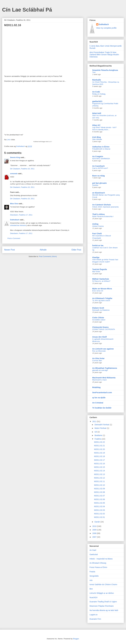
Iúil (96, 432)
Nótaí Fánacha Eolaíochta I (103, 216)
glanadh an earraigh (100, 370)
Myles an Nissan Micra (102, 289)
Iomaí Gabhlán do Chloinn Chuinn (103, 584)
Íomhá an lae (98, 245)
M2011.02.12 (99, 478)
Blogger (76, 639)
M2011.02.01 (99, 517)
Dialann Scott (98, 308)
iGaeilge (96, 257)
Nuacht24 (93, 597)
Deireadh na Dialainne (101, 310)
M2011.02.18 (99, 456)
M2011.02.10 (99, 485)
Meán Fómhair (101, 428)
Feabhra (98, 439)
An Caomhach (98, 166)
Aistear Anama (98, 226)
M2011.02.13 (99, 474)
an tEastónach (99, 193)
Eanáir (97, 522)
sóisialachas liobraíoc (18, 225)
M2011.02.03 (99, 510)
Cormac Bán (97, 361)
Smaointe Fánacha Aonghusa (105, 70)
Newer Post (10, 250)
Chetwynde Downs (100, 327)
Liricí (9, 140)
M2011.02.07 (99, 496)
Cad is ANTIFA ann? (100, 168)
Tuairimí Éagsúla (100, 269)
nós (91, 580)
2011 (95, 421)
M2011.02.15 (99, 467)
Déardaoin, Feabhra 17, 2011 (21, 215)
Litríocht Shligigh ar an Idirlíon (102, 593)
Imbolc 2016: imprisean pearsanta (105, 207)
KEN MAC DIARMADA (101, 159)
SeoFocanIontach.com (102, 392)
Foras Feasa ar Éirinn (98, 567)
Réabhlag (96, 387)
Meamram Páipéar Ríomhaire (102, 606)
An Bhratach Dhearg (98, 563)
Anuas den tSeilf (99, 337)
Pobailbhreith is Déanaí (101, 149)
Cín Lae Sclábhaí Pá (27, 10)
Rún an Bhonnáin (99, 351)
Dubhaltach (15, 220)
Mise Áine (14, 204)
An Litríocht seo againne (103, 349)
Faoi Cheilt (97, 234)
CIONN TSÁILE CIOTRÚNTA (104, 329)
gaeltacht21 (97, 101)
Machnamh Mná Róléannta (104, 378)
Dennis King (15, 157)
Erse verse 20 (98, 291)
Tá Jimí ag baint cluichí (101, 300)
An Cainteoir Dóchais (102, 205)
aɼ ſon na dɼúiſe (99, 398)
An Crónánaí (98, 403)
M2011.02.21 (99, 446)
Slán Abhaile (97, 139)
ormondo (14, 174)
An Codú (96, 92)
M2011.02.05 (99, 503)
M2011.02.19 (99, 453)
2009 (95, 530)
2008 (95, 533)
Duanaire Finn (95, 619)
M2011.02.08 (99, 492)
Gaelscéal (94, 554)
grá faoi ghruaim (99, 183)
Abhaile (43, 250)
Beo (91, 589)
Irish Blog (97, 137)
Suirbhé (95, 185)
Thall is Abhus (99, 214)
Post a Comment (14, 238)
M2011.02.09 (99, 489)
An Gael (93, 550)
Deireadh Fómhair (102, 425)
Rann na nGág (99, 176)
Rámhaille (97, 80)
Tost (94, 72)
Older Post (76, 250)
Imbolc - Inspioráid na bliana (101, 559)
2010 (95, 526)
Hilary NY (96, 125)
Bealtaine (99, 435)
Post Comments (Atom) (48, 256)
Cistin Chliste (98, 318)
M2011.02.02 (99, 514)
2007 (95, 537)
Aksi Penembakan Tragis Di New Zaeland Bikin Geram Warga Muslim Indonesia (104, 55)
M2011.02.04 (99, 506)
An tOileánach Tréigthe (102, 298)
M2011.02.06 (99, 499)
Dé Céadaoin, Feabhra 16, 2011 (22, 169)
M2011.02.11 (99, 481)
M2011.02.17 (99, 460)
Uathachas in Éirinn (101, 147)
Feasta (92, 572)
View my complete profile (106, 28)
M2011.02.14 (99, 471)
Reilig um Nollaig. (99, 94)
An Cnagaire (98, 156)
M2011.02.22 (99, 442)
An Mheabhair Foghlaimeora (105, 368)
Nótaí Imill (97, 113)
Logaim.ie (94, 615)
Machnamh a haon (99, 380)
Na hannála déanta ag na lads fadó (104, 610)
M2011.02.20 (99, 449)
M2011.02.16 (99, 464)
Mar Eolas (96, 272)
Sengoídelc (94, 576)
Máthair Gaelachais (101, 279)
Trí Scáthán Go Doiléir (102, 408)
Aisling (95, 224)
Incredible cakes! (99, 320)
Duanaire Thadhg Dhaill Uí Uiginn (103, 602)
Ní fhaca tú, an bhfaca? (101, 281)
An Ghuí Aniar (98, 358)
